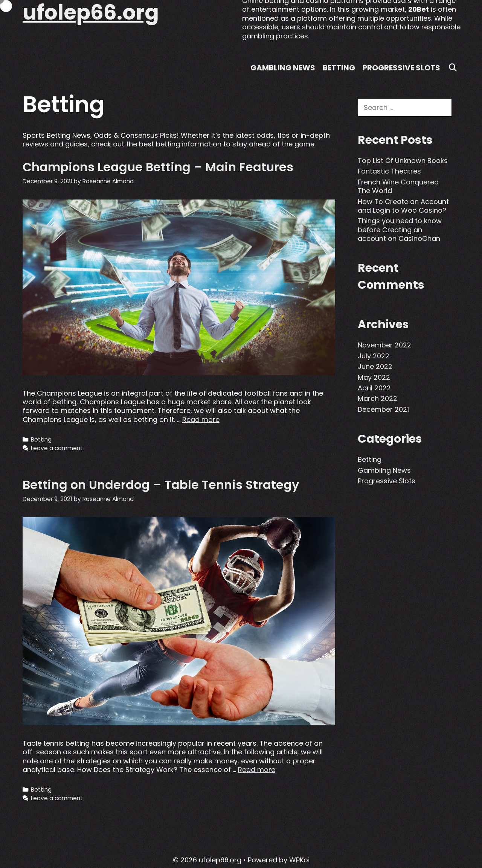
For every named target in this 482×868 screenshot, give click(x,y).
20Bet (419, 9)
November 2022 (384, 345)
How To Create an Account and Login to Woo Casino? (403, 206)
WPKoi (299, 860)
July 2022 (374, 356)
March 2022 (378, 398)
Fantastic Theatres (389, 171)
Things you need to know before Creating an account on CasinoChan (400, 230)
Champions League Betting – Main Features (158, 167)
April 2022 (374, 388)
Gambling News (283, 68)
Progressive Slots (401, 68)
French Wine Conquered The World (398, 186)
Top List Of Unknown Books (403, 161)
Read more (201, 420)
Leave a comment (57, 448)
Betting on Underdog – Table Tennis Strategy (161, 485)
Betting (339, 68)
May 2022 (374, 377)
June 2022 (375, 366)
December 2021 (383, 409)
